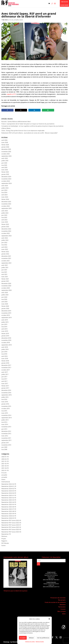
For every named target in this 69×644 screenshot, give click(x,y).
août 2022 (5, 238)
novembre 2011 (6, 438)
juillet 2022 (5, 240)
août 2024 (5, 186)
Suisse (21, 20)
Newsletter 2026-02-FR (9, 516)
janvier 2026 (5, 147)
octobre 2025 (6, 154)
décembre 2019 (6, 311)
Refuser (31, 638)
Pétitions (4, 536)
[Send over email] (48, 110)
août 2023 (5, 211)
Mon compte (62, 611)
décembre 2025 (6, 149)
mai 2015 (4, 411)
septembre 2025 (6, 156)
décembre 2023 (6, 202)
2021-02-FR (5, 464)
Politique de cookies (30, 642)
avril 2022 (4, 247)
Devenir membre (64, 5)
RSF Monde (5, 543)
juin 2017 (4, 377)
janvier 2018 (5, 363)
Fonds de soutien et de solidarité (55, 602)
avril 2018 (4, 356)
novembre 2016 (6, 393)
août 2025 (5, 158)
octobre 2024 (6, 181)
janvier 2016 (5, 404)
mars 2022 (5, 249)
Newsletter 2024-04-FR (9, 493)
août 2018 (5, 347)
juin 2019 (4, 324)
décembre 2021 (6, 256)
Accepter (23, 638)
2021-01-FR (5, 461)
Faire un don (64, 2)
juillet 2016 (5, 397)
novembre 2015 (6, 406)
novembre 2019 (6, 313)
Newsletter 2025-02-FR (9, 498)
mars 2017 (5, 384)
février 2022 (5, 252)
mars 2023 (5, 222)
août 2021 (5, 265)
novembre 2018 (6, 340)
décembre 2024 (6, 177)
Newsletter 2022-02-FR (9, 484)
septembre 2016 (6, 395)
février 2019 (5, 334)
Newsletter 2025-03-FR (9, 500)
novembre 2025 (6, 152)
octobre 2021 (6, 261)
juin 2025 (4, 163)
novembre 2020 (6, 286)
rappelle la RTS (11, 94)
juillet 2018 (5, 349)
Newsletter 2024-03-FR (9, 491)
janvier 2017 (5, 388)
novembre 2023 (6, 204)
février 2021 (5, 279)
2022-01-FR (5, 470)
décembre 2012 (6, 431)
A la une (11, 20)
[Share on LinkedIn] (34, 110)
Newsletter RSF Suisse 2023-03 (11, 529)
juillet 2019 (5, 322)
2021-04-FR (5, 468)
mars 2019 (5, 331)
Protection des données (58, 598)
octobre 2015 (6, 409)
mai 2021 (4, 272)
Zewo (64, 614)
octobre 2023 (6, 206)
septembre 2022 (6, 236)
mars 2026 (5, 142)
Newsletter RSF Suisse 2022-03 (11, 520)
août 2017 (5, 372)
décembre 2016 (6, 390)
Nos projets (62, 600)
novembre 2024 (6, 179)
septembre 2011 (6, 440)
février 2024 (5, 199)
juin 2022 (4, 242)
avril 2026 (4, 140)
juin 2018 (4, 352)
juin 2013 (4, 429)
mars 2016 (5, 402)
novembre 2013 (6, 427)
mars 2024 (5, 197)
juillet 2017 (5, 374)
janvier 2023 (5, 227)
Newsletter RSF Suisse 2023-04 (11, 532)
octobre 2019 (6, 315)
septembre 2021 (6, 263)
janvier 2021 (5, 281)
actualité (16, 20)
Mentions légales (40, 642)
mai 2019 (4, 327)
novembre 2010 (6, 445)
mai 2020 (4, 299)
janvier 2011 (5, 443)
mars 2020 (5, 304)
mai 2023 (4, 217)
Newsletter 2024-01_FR (9, 486)
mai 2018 (4, 354)
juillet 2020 (5, 295)
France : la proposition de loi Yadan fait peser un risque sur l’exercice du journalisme (28, 124)
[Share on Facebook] (8, 110)
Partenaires (62, 607)
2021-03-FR (5, 466)
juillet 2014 (5, 420)
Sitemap (6, 642)
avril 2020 (4, 302)
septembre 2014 (6, 418)
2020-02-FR (5, 459)
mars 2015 (5, 413)
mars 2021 (5, 277)
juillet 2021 (5, 268)
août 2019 (5, 320)
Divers (3, 479)
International (6, 482)
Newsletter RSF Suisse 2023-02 (11, 527)
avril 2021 (4, 274)
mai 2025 (4, 165)
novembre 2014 (6, 415)
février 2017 (5, 386)
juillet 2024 (5, 188)
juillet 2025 (5, 161)
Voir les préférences (43, 638)
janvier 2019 (5, 336)
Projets (4, 539)
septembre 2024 (6, 183)
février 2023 (5, 224)
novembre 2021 (6, 258)
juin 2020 (4, 297)
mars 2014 (5, 424)
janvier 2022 (5, 254)
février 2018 (5, 361)
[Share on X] (21, 110)
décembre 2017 (6, 365)
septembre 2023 (6, 208)
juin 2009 (4, 447)
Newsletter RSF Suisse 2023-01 (11, 525)
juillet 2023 (5, 213)
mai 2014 (4, 422)
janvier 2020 (5, 308)
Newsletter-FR (6, 534)
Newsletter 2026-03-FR (9, 518)
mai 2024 (4, 192)
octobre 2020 (6, 288)
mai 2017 (4, 379)
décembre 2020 (6, 283)
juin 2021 (4, 270)
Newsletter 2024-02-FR (9, 489)
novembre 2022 (6, 231)
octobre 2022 (6, 233)
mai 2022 (4, 245)
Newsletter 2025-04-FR (9, 502)
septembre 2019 (6, 318)
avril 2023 (4, 220)
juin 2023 (4, 215)
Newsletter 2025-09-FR (9, 514)
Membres (63, 605)
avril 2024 (4, 195)
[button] (49, 619)
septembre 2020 (6, 290)
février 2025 (5, 172)
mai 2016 (4, 399)
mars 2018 (5, 359)
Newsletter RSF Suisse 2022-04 (11, 523)
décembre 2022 (6, 229)
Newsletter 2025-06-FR (9, 507)
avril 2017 (4, 381)
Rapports (4, 541)
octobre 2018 (6, 343)
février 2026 (5, 145)
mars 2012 (5, 436)
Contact (63, 609)
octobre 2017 (6, 370)
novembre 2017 (6, 368)
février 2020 (5, 306)
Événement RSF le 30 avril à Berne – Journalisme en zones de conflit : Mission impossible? (29, 133)
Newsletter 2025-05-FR (9, 504)
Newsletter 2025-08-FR (9, 511)
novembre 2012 (6, 434)
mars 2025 (5, 170)
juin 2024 (4, 190)
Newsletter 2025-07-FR (9, 509)
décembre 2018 (6, 338)
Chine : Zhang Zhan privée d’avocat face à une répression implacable (23, 131)
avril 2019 (4, 329)
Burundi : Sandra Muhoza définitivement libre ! (16, 122)
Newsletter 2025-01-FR (9, 495)
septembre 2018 (6, 345)
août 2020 (5, 293)
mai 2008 (4, 449)
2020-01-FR (5, 457)
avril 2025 (4, 167)
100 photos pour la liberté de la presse (15, 591)
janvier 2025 (5, 174)
